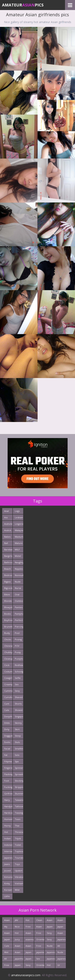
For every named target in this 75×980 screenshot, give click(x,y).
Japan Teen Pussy (7, 940)
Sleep (18, 736)
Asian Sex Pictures (40, 927)
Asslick (8, 530)
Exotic (7, 742)
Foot (7, 781)
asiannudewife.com (30, 939)
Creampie (8, 684)
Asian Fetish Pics (50, 921)
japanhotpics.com (19, 959)
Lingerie (19, 524)
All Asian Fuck (7, 959)
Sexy (17, 691)
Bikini (7, 594)
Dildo (7, 723)
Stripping (19, 787)
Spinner (19, 768)
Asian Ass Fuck (60, 921)
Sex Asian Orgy (39, 959)
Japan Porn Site (50, 927)
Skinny (18, 723)
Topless (19, 851)
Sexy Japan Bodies (50, 934)
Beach (7, 569)
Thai (17, 826)
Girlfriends (8, 793)
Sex (17, 684)
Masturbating (19, 537)
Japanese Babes (61, 959)
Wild (17, 890)
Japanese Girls (51, 959)
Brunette (8, 627)
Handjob (8, 806)
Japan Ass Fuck (28, 959)
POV (17, 646)
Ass (6, 517)
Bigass (7, 582)
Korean (8, 890)
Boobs (7, 614)
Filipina (8, 761)
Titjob (18, 838)
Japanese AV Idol (61, 940)
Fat (6, 755)
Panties (19, 607)
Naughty (19, 562)
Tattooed (19, 806)
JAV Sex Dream (18, 921)
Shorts (18, 704)
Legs (17, 511)
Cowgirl (8, 678)
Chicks (8, 639)
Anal (6, 511)
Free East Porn (7, 966)
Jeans (7, 864)
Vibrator (19, 877)
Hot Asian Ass (18, 934)
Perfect (19, 620)
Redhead (19, 665)
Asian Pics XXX (7, 934)
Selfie (18, 678)
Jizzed (7, 871)
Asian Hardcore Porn (30, 947)
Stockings (19, 781)
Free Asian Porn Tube (39, 934)
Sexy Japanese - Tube (30, 966)
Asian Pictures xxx (8, 921)
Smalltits (19, 749)
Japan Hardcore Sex (61, 927)
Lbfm (7, 896)
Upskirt (19, 871)
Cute (7, 710)
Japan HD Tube (18, 966)
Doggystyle (8, 736)
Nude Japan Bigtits (61, 953)
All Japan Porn (60, 947)
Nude (18, 582)
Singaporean (19, 716)
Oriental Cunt (40, 966)
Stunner (19, 793)
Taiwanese (19, 800)
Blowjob (8, 607)
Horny (7, 826)
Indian (7, 838)
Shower (19, 710)
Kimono (8, 877)
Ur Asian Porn (60, 966)
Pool (17, 633)
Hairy (7, 800)
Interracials (8, 851)
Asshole (8, 524)
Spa (17, 761)
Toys (17, 864)
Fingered (8, 768)
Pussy (18, 652)
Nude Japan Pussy (50, 947)
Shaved (19, 697)
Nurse (18, 588)
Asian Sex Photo (61, 934)
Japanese (8, 858)
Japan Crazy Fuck (29, 953)
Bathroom (8, 562)
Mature (19, 543)
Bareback (8, 549)
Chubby (8, 652)
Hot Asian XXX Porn (28, 921)
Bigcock (8, 588)
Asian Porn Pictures (30, 934)
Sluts (17, 742)
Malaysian (19, 530)
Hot (6, 832)
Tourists (19, 858)
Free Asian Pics (28, 927)
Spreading (19, 774)
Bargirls (8, 556)
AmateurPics (23, 5)
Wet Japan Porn (7, 953)
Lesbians (19, 517)
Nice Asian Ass (18, 927)
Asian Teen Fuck (18, 947)
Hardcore (8, 813)
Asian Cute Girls (18, 953)
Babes (7, 537)
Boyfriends (8, 620)
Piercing (19, 627)
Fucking (8, 787)
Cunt (7, 704)
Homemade (8, 819)
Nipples (19, 569)
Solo (17, 755)
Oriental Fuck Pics (40, 940)
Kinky (7, 883)
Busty (7, 633)
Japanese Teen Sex (51, 953)
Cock (7, 665)
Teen (18, 819)
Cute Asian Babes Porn (7, 947)
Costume (8, 671)
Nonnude (19, 575)
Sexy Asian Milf (50, 940)
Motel (18, 556)
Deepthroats (8, 716)
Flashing (8, 774)
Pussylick (19, 659)
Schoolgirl (19, 671)
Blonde (8, 601)
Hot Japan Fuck (50, 966)
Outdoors (19, 601)
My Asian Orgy (7, 927)
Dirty (7, 729)
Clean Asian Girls (39, 921)
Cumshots (8, 697)
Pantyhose (19, 614)
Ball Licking (8, 544)
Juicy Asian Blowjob (19, 940)
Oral (17, 594)
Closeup (8, 659)
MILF (17, 549)
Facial (7, 749)
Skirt (17, 729)
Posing (18, 639)
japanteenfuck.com (40, 952)
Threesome (19, 832)
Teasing (19, 813)
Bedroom (8, 575)
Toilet (18, 845)
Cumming (8, 691)
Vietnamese (19, 883)
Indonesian (8, 845)
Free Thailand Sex (40, 947)
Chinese (8, 646)
